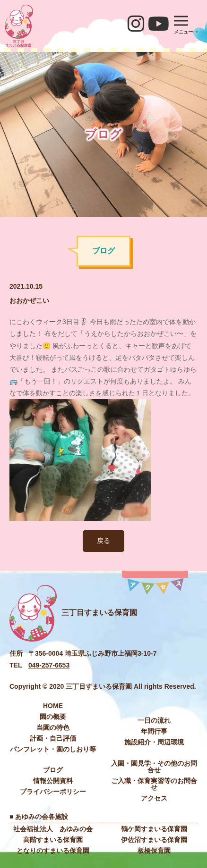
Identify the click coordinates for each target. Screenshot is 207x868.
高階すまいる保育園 (53, 840)
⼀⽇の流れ (154, 720)
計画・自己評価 (53, 738)
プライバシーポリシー (53, 792)
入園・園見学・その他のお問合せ (154, 767)
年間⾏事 (154, 731)
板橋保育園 (154, 851)
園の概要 (53, 717)
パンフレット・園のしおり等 (53, 749)
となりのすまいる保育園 (53, 851)
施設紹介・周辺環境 (154, 742)
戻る (103, 541)
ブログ (53, 770)
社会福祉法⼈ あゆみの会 (53, 829)
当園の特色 (53, 727)
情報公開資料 (53, 781)
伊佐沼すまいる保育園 (154, 840)
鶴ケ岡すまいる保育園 (154, 829)
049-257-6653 (49, 665)
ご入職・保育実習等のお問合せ (154, 784)
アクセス (154, 798)
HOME (53, 706)
